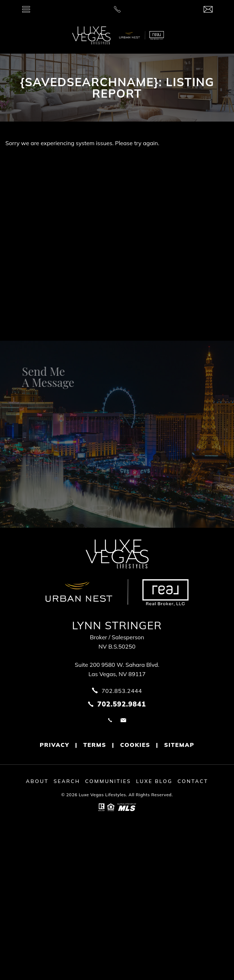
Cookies (135, 745)
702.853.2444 (122, 691)
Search (67, 781)
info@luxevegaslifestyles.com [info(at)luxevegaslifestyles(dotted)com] (123, 720)
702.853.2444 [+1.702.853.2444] (110, 720)
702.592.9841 (122, 704)
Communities (108, 781)
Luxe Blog (154, 781)
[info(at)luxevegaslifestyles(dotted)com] (208, 10)
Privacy (55, 745)
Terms (95, 745)
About (37, 781)
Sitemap (179, 745)
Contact (193, 781)
